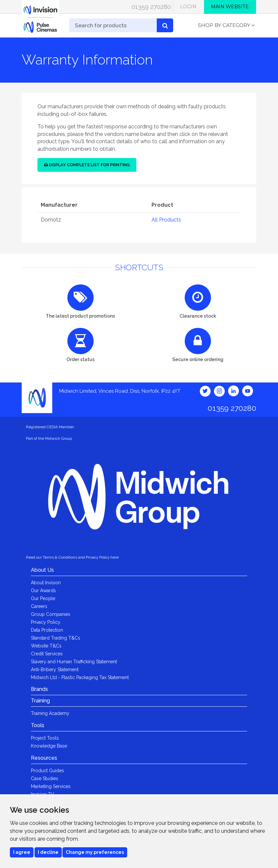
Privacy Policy (46, 622)
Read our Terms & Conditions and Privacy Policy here (72, 557)
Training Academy (50, 713)
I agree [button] (22, 852)
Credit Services (47, 654)
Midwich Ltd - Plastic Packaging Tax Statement (80, 677)
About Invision (46, 583)
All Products (166, 220)
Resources (44, 758)
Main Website (230, 7)
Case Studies (45, 778)
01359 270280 (151, 7)
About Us (42, 570)
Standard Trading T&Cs (56, 638)
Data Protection (47, 630)
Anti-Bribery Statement (55, 670)
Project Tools (45, 738)
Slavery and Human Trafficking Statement (74, 662)
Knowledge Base (49, 746)
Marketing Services (51, 786)
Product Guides (47, 771)
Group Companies (51, 614)
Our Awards (43, 591)
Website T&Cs (46, 646)
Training (40, 701)
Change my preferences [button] (95, 852)
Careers (39, 606)
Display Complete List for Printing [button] (87, 165)
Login (188, 7)
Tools (38, 725)
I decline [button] (48, 852)
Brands (39, 689)
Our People (43, 598)
